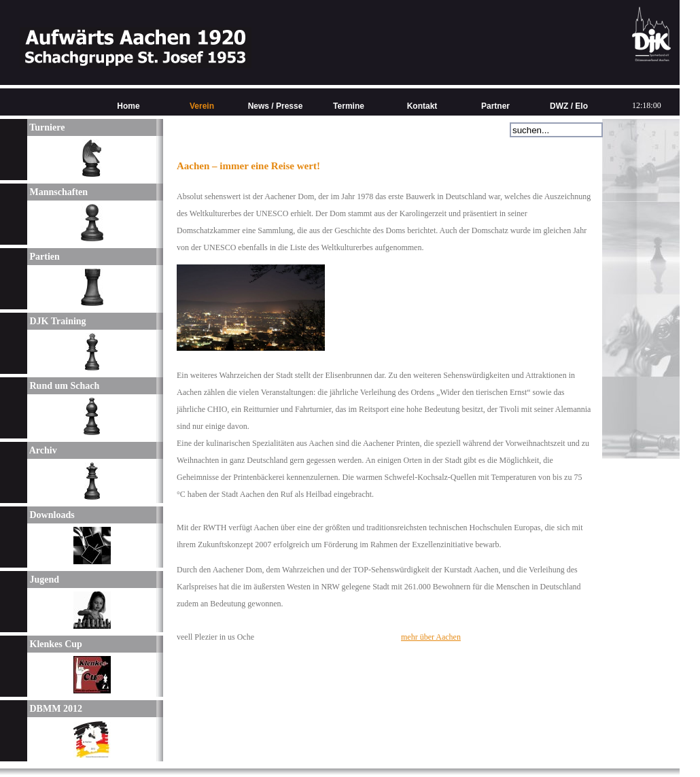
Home (128, 106)
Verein (202, 106)
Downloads (51, 515)
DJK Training (57, 321)
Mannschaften (57, 192)
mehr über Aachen (431, 637)
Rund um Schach (63, 386)
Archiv (42, 450)
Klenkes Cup (55, 644)
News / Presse (276, 106)
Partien (43, 257)
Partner (495, 106)
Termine (349, 106)
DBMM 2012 (55, 709)
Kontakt (422, 106)
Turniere (46, 127)
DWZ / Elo (569, 106)
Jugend (43, 580)
